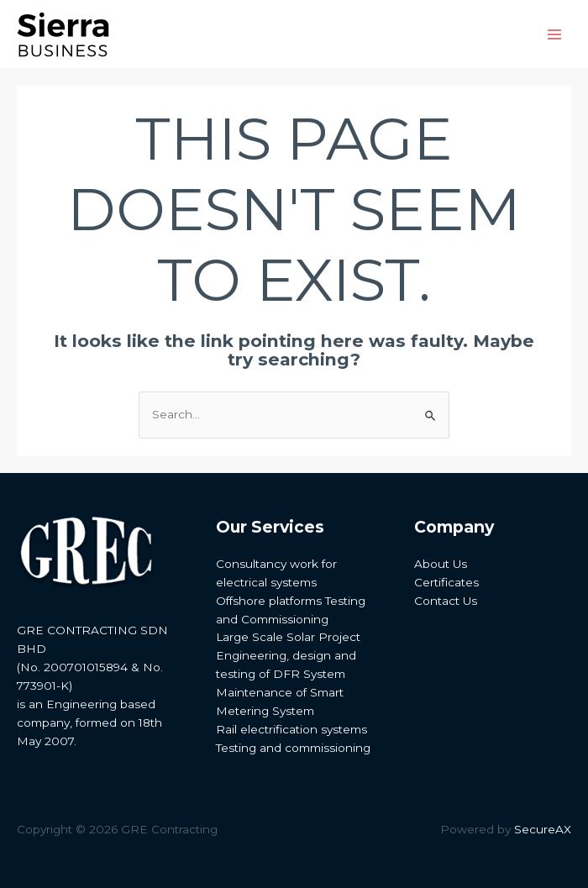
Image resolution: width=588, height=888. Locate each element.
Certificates (446, 582)
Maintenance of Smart (280, 692)
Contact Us (446, 601)
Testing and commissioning (293, 748)
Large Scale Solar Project (288, 637)
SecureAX (543, 829)
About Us (441, 564)
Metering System (265, 711)
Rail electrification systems (291, 729)
